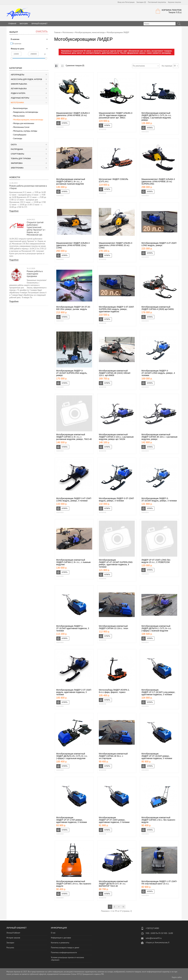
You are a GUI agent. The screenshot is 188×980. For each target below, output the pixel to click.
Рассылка (10, 948)
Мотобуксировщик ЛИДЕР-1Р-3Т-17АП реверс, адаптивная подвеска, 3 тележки (72, 820)
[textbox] (160, 24)
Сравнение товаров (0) (75, 66)
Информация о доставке (61, 938)
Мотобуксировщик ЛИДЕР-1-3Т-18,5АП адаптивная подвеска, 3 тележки (73, 628)
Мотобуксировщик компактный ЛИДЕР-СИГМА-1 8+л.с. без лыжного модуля (74, 884)
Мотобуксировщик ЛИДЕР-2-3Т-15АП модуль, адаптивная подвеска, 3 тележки (74, 692)
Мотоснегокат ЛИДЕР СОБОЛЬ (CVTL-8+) (114, 180)
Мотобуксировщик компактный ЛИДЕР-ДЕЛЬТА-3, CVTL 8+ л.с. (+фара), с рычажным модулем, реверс (156, 116)
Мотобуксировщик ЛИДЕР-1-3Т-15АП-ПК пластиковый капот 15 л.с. (159, 883)
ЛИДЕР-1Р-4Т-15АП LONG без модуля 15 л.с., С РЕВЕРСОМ (156, 561)
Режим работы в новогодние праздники (35, 274)
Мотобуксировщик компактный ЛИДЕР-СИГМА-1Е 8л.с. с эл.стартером (113, 756)
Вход (120, 2)
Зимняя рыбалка (19, 84)
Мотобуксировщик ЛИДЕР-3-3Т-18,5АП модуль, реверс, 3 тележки (159, 500)
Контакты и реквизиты (60, 943)
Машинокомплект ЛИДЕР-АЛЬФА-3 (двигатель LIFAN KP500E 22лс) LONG (73, 245)
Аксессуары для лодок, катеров (26, 79)
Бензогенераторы (20, 108)
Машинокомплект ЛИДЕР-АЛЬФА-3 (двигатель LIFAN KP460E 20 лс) (73, 114)
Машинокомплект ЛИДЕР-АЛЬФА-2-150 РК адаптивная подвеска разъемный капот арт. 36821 (116, 115)
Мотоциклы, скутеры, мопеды (25, 131)
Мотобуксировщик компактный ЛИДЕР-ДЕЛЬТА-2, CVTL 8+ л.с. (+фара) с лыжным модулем (156, 628)
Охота (14, 145)
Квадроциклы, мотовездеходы (26, 112)
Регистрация (130, 2)
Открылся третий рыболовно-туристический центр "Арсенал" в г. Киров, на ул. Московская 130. (36, 229)
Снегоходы (18, 138)
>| (123, 907)
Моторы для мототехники (24, 123)
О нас (53, 933)
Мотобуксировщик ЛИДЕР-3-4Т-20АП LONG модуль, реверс (159, 244)
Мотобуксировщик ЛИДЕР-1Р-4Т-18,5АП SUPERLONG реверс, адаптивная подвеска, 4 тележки (116, 563)
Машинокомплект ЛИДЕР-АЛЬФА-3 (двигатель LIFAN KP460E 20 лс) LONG (115, 245)
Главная (57, 32)
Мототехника (17, 103)
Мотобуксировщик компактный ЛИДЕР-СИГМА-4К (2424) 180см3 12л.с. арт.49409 (115, 373)
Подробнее (14, 211)
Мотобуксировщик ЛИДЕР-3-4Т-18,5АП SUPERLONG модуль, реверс (72, 373)
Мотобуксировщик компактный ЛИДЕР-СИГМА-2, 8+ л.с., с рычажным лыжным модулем (71, 181)
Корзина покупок (175, 2)
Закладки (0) (141, 2)
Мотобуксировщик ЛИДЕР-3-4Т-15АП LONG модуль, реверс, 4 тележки (74, 500)
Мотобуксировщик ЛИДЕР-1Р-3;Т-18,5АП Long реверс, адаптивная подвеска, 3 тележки (158, 692)
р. (45, 54)
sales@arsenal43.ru (154, 938)
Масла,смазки (19, 116)
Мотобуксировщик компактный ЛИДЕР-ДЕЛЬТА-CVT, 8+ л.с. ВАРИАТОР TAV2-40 (113, 884)
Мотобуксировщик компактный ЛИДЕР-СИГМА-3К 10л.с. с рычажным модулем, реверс (159, 437)
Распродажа (17, 149)
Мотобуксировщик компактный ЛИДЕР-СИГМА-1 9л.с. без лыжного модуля (158, 820)
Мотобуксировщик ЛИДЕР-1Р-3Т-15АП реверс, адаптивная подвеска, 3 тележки (114, 820)
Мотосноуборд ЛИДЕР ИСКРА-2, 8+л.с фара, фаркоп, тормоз (114, 691)
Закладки (10, 943)
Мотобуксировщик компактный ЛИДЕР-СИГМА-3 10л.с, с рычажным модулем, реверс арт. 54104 (116, 437)
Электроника (17, 168)
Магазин (24, 24)
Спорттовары (18, 154)
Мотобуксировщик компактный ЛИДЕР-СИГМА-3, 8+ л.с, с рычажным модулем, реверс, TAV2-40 (74, 437)
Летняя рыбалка (19, 89)
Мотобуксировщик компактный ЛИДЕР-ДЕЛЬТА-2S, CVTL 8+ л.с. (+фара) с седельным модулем (72, 756)
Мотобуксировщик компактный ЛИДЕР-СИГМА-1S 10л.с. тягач (113, 627)
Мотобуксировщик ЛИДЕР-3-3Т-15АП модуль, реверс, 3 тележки (116, 500)
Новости (15, 177)
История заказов (13, 938)
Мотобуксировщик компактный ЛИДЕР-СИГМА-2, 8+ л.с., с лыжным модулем (73, 562)
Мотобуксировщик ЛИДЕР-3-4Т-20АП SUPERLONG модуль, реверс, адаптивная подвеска (116, 309)
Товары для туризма (21, 159)
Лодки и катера (18, 93)
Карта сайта (177, 977)
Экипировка (17, 163)
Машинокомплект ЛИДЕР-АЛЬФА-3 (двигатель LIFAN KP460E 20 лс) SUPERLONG (158, 181)
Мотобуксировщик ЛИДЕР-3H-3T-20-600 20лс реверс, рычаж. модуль (73, 308)
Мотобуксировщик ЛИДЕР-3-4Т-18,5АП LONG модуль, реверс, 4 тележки (158, 373)
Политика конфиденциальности (64, 953)
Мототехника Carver (21, 127)
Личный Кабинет (39, 24)
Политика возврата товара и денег (65, 948)
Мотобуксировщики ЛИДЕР (118, 32)
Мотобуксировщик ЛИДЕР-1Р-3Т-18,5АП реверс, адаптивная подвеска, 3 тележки (157, 756)
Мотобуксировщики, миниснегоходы (28, 120)
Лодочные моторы (20, 98)
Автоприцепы (18, 75)
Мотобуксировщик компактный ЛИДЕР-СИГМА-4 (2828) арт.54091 (158, 308)
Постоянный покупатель (157, 2)
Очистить (42, 31)
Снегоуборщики (20, 135)
